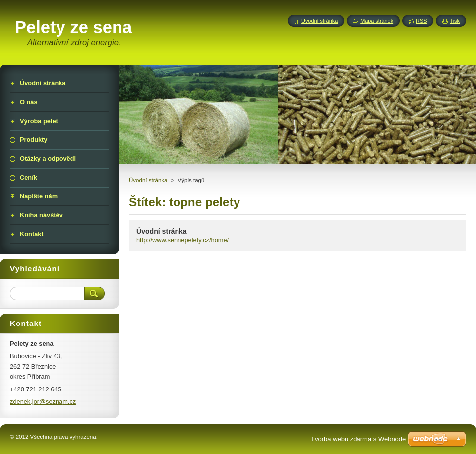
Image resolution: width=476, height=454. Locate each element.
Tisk (455, 21)
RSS (421, 21)
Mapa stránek (377, 21)
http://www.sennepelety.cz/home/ (182, 240)
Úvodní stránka (148, 180)
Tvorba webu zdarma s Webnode (358, 439)
